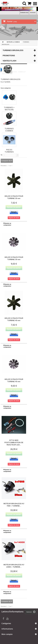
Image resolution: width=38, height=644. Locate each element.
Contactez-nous (24, 13)
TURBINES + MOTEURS (9, 109)
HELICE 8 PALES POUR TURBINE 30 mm (14, 258)
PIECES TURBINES (9, 151)
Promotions (9, 56)
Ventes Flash (9, 61)
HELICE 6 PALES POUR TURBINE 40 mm (14, 319)
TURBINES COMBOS (9, 130)
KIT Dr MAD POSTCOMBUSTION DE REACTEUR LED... (14, 443)
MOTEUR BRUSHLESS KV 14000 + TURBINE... (14, 566)
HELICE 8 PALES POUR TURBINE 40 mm (14, 380)
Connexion (33, 13)
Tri (1, 155)
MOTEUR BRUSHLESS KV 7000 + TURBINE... (14, 505)
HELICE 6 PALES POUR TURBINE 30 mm (14, 197)
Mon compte (7, 634)
